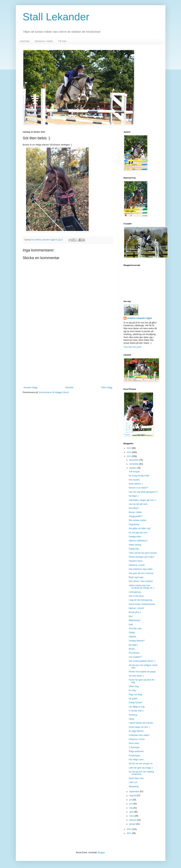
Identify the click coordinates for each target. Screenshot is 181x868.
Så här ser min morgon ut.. (141, 764)
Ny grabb (133, 699)
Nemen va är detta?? (138, 488)
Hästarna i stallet (44, 41)
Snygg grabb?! (135, 516)
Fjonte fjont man (136, 778)
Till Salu (62, 41)
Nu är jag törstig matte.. (140, 476)
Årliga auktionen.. (137, 751)
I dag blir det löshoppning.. (141, 600)
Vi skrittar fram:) (136, 711)
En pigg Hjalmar (136, 731)
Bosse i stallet (135, 512)
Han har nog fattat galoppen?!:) (143, 492)
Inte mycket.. (135, 480)
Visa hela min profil (132, 347)
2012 (129, 829)
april (131, 812)
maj (131, 808)
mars (132, 816)
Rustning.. (133, 715)
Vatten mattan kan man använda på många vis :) (141, 587)
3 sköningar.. (135, 747)
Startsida (25, 41)
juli (131, 800)
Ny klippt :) (134, 496)
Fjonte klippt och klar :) (139, 727)
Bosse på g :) (135, 612)
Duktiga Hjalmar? (137, 641)
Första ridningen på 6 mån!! (141, 557)
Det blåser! (134, 508)
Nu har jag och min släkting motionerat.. (141, 773)
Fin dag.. (133, 690)
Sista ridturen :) (136, 484)
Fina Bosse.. (134, 653)
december (134, 460)
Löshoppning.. (135, 592)
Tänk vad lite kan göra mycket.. (143, 553)
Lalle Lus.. (133, 782)
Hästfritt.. (133, 637)
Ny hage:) (133, 645)
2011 (129, 833)
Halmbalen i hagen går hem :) (142, 500)
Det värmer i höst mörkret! (141, 581)
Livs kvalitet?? (135, 657)
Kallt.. (131, 625)
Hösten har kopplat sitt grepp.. (143, 672)
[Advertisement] (68, 360)
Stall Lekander (56, 17)
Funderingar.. (135, 756)
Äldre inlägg (107, 388)
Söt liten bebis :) (136, 676)
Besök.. (132, 649)
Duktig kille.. (134, 549)
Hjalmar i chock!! (136, 608)
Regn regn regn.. (136, 577)
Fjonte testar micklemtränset (142, 604)
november (134, 464)
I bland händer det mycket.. (141, 723)
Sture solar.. (134, 743)
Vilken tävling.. (135, 545)
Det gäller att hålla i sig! (140, 528)
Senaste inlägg (31, 388)
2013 (129, 456)
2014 (129, 452)
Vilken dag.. (134, 686)
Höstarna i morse (137, 739)
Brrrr (131, 616)
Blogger (101, 853)
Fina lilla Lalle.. (136, 629)
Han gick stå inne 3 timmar (141, 573)
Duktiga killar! (135, 537)
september (134, 792)
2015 (129, 448)
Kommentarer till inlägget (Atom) (54, 392)
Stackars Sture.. (136, 561)
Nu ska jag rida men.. (138, 533)
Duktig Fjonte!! (135, 703)
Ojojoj (131, 719)
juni (131, 804)
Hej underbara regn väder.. (141, 569)
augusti (133, 796)
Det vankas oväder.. (138, 520)
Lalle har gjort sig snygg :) (141, 768)
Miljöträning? (135, 620)
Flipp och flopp (135, 695)
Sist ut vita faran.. (137, 596)
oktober (133, 468)
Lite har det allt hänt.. (138, 504)
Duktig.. (132, 633)
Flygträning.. (134, 524)
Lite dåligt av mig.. (137, 707)
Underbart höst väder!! (139, 735)
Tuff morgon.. (135, 472)
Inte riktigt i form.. (137, 760)
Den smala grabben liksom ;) (142, 661)
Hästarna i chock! (137, 565)
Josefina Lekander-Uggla (140, 318)
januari (133, 824)
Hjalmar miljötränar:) (138, 541)
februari (133, 820)
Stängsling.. (134, 787)
